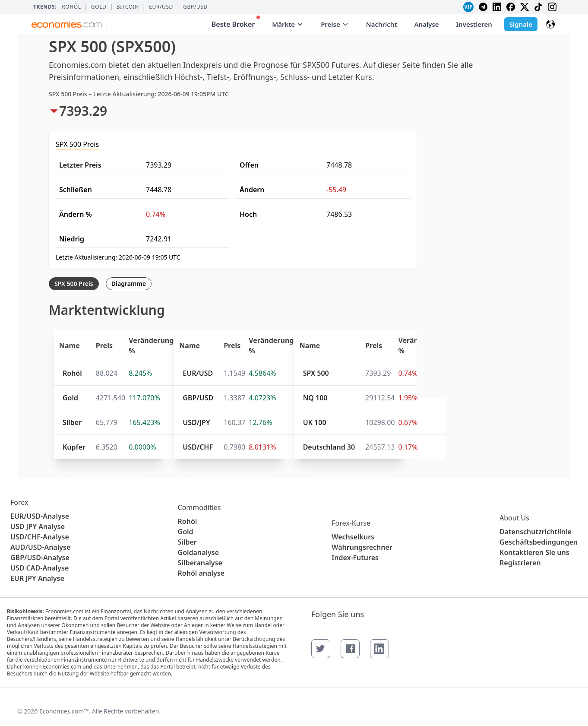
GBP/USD (195, 7)
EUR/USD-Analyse (40, 516)
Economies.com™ (64, 711)
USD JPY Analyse (38, 526)
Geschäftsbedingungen (539, 542)
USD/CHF (198, 447)
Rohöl (71, 7)
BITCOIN (128, 7)
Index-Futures (355, 558)
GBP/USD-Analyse (40, 558)
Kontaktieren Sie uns (534, 552)
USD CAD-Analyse (40, 568)
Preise (335, 24)
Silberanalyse (200, 563)
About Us (514, 518)
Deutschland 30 (329, 447)
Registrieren (520, 563)
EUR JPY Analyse (37, 578)
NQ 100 (315, 398)
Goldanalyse (199, 552)
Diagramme (129, 284)
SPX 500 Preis (74, 284)
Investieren (474, 24)
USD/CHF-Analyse (40, 537)
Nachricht (382, 24)
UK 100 (315, 422)
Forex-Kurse (351, 523)
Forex (19, 502)
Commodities (199, 507)
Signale (521, 24)
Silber (72, 422)
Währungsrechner (362, 547)
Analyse (427, 24)
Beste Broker (236, 22)
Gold (99, 7)
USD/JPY (196, 422)
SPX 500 (316, 373)
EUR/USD (161, 7)
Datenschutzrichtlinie (536, 532)
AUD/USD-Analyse (40, 547)
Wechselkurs (353, 537)
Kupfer (74, 447)
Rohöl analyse (201, 573)
